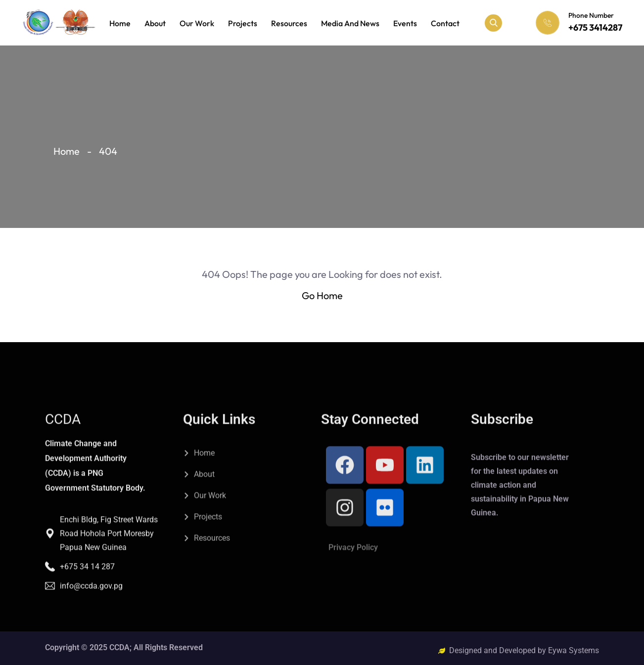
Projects (243, 23)
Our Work (197, 23)
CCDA (63, 509)
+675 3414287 (595, 27)
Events (405, 23)
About (155, 23)
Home (120, 23)
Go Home (322, 295)
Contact (445, 23)
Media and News (350, 23)
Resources (289, 23)
